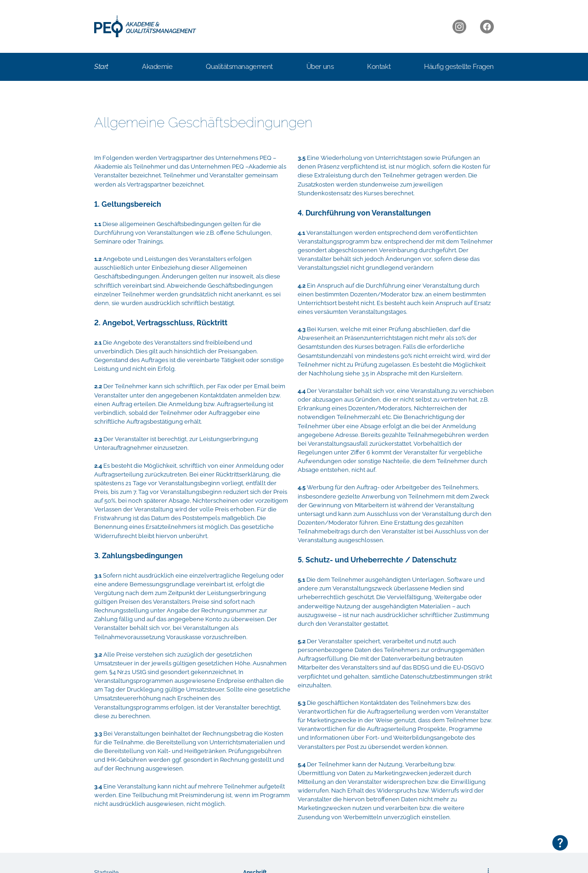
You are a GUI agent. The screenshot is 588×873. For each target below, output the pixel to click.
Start (101, 67)
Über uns (320, 67)
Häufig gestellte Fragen (459, 67)
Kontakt (379, 67)
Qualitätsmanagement (239, 67)
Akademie (157, 67)
